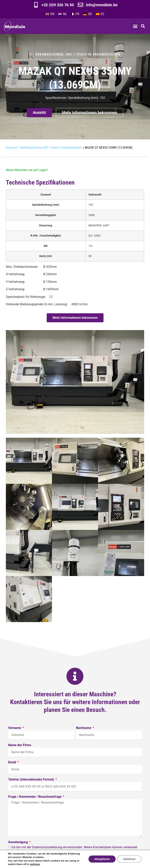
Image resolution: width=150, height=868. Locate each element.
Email (12, 762)
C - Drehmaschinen (46, 54)
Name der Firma (20, 745)
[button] (135, 26)
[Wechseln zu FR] (75, 14)
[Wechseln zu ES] (100, 14)
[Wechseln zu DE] (87, 14)
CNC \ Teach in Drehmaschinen (93, 54)
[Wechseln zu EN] (50, 14)
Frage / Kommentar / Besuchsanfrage (35, 797)
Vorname (15, 728)
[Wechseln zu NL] (62, 14)
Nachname (84, 728)
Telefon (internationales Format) (32, 780)
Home (10, 148)
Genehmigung (18, 842)
